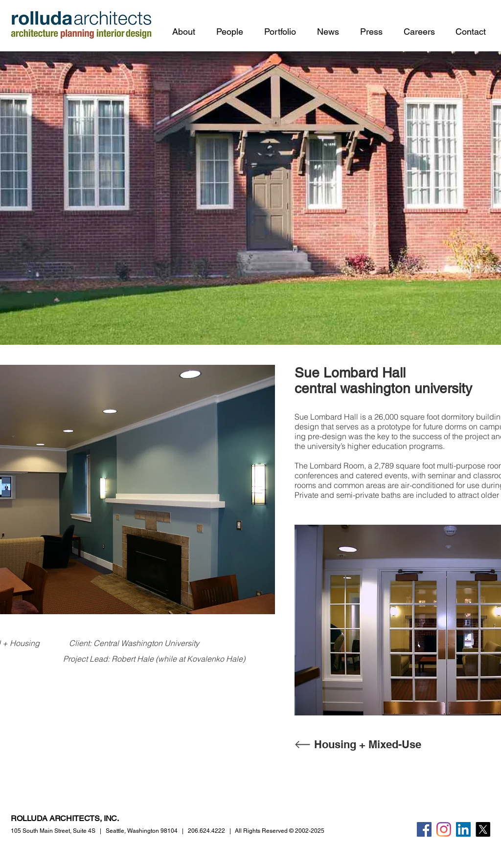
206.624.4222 (206, 831)
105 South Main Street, (53, 831)
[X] (483, 829)
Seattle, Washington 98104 (142, 831)
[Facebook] (424, 829)
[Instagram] (444, 829)
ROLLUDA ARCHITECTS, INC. (65, 818)
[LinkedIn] (463, 829)
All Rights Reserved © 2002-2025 (280, 831)
